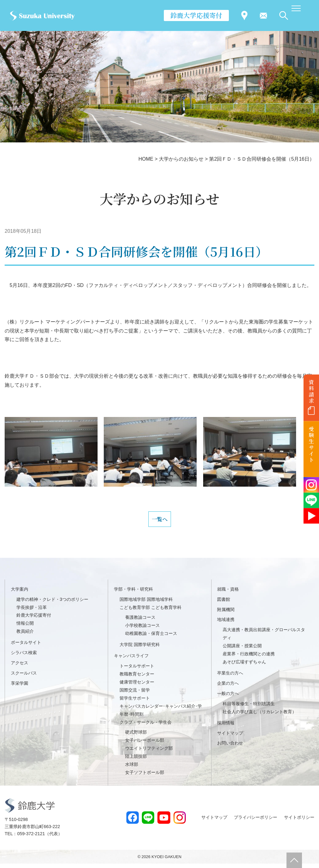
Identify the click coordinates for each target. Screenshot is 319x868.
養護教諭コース (140, 622)
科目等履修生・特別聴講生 (249, 708)
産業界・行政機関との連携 (249, 658)
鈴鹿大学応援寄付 (196, 15)
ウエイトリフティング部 (149, 753)
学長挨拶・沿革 (32, 611)
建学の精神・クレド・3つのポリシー (52, 603)
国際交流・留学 (135, 694)
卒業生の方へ (230, 677)
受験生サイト (311, 444)
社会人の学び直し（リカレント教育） (260, 716)
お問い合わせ (230, 747)
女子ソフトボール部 (145, 776)
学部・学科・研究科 (133, 593)
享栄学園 (20, 687)
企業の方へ (228, 687)
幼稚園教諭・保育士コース (151, 638)
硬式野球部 (136, 736)
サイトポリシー (299, 822)
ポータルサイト (26, 647)
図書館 (224, 603)
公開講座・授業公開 (242, 650)
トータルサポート (137, 670)
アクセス (20, 667)
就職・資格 (228, 593)
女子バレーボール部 (145, 744)
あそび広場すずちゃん (244, 666)
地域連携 (226, 624)
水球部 (132, 768)
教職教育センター (137, 678)
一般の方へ (228, 697)
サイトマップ (230, 737)
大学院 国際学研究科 (140, 649)
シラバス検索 (24, 657)
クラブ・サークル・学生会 (146, 726)
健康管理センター (137, 686)
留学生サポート (135, 702)
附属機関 (226, 614)
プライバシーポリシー (256, 822)
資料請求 (311, 391)
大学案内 (20, 593)
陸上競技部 (136, 761)
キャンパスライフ (131, 660)
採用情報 (226, 727)
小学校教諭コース (142, 630)
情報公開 (25, 627)
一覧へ (159, 521)
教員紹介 (25, 636)
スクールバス (24, 677)
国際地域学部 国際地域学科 (146, 603)
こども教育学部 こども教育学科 (151, 611)
